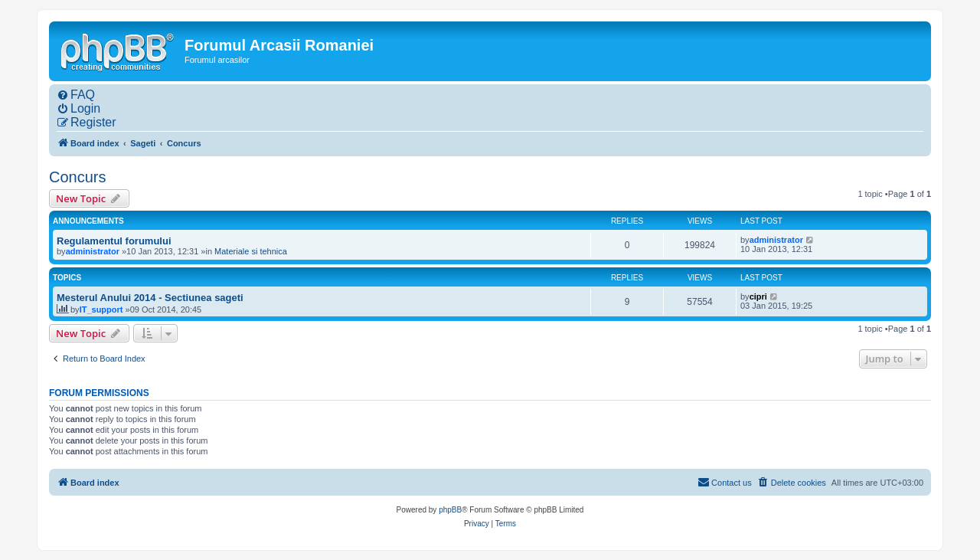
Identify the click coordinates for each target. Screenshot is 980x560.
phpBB (450, 510)
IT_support (101, 309)
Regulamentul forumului (114, 241)
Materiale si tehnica (251, 251)
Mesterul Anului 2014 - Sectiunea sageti (150, 298)
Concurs (77, 177)
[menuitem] (76, 95)
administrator (93, 251)
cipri (758, 296)
